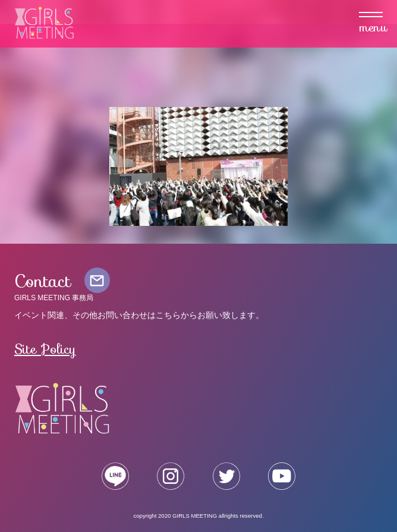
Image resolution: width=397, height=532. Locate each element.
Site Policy (45, 349)
